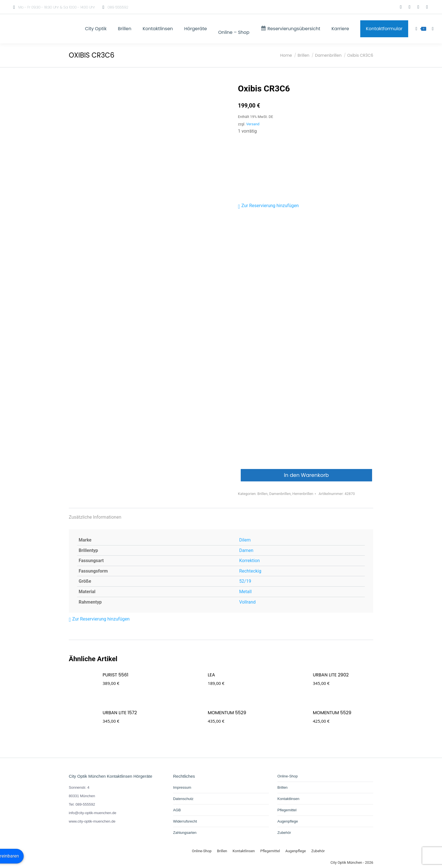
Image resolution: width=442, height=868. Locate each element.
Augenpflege (288, 821)
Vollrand (247, 602)
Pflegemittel (287, 810)
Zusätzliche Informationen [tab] (95, 517)
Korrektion (249, 561)
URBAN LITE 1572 (120, 713)
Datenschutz (183, 799)
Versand (253, 124)
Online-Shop (288, 776)
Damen (246, 550)
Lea (211, 675)
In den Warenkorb (306, 475)
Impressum (182, 787)
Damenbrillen (280, 494)
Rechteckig (250, 571)
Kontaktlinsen (288, 799)
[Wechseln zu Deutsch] (384, 7)
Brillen (262, 494)
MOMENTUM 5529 (227, 713)
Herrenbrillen (303, 494)
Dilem (245, 540)
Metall (245, 592)
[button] (268, 206)
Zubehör (284, 833)
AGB (177, 810)
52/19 (245, 581)
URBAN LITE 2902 (331, 675)
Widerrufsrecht (185, 821)
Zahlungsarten (185, 833)
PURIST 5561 (115, 675)
